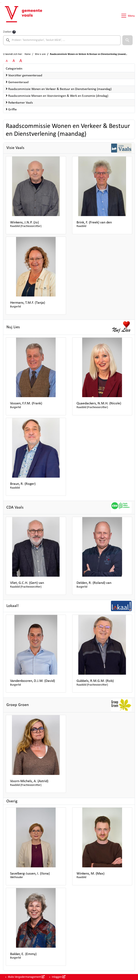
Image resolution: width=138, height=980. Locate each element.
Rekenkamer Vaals (19, 103)
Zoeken (7, 32)
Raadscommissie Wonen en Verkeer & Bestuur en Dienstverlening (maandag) (59, 89)
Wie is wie (40, 54)
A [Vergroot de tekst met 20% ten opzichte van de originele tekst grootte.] (14, 61)
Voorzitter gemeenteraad (24, 75)
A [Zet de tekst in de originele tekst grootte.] (7, 61)
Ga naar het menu (1, 3)
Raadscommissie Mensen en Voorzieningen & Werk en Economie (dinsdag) (57, 96)
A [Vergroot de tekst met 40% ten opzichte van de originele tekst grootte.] (21, 61)
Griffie (11, 109)
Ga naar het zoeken (1, 3)
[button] (127, 40)
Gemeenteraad (17, 82)
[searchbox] (62, 40)
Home (28, 54)
